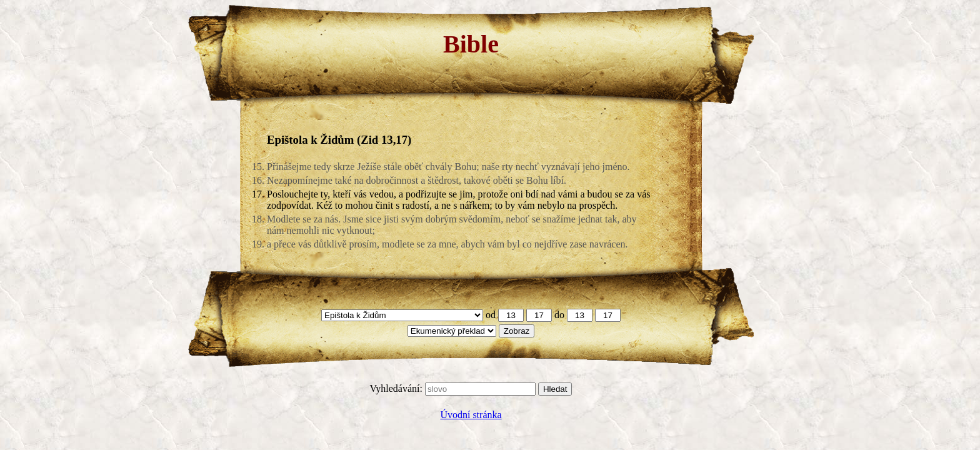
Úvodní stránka (471, 415)
